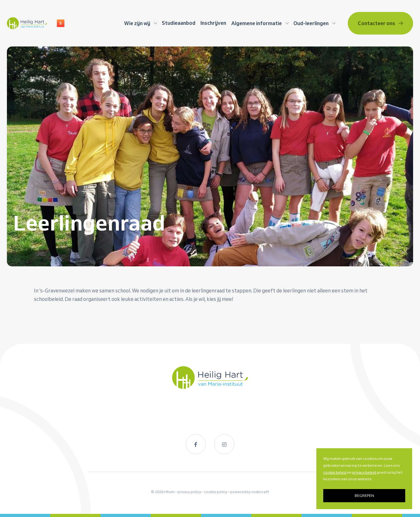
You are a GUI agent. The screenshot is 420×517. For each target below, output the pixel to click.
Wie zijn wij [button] (138, 23)
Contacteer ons (380, 23)
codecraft (260, 492)
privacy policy (189, 492)
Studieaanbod (179, 23)
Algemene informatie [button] (257, 23)
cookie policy (216, 492)
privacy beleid (364, 472)
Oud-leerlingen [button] (311, 23)
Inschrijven (213, 23)
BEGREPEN (364, 495)
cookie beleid (335, 472)
